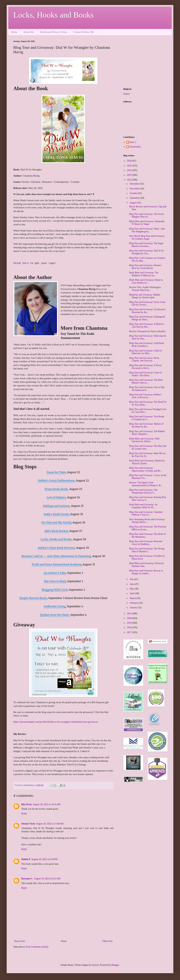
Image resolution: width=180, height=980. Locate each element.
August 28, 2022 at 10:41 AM (47, 804)
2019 (130, 623)
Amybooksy (135, 147)
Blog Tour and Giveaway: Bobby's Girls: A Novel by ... (145, 396)
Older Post (108, 941)
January (134, 608)
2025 (130, 166)
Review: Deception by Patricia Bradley (147, 331)
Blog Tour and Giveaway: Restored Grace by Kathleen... (146, 543)
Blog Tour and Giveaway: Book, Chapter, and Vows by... (144, 359)
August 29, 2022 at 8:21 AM (47, 879)
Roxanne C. (27, 879)
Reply (24, 814)
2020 (130, 618)
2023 (130, 175)
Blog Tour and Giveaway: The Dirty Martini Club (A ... (146, 381)
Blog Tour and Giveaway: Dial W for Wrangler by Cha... (146, 252)
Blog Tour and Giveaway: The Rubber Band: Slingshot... (147, 433)
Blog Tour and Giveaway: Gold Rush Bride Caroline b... (146, 345)
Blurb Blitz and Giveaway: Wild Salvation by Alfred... (144, 440)
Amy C (133, 142)
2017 (130, 632)
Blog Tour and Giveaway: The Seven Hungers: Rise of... (146, 215)
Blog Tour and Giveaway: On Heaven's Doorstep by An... (147, 311)
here (26, 263)
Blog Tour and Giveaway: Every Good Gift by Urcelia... (147, 303)
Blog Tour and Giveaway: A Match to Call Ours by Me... (147, 325)
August (133, 203)
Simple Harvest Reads (33, 598)
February (134, 603)
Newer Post (20, 941)
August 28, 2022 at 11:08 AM (50, 824)
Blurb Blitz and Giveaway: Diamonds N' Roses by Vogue (147, 223)
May (132, 589)
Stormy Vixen (28, 824)
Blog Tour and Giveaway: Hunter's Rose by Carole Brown (145, 267)
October (134, 193)
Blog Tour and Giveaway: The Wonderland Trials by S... (143, 491)
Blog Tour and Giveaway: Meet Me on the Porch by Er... (147, 455)
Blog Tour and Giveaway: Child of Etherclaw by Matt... (145, 352)
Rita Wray (27, 804)
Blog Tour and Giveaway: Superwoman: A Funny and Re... (146, 469)
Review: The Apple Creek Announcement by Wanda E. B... (146, 484)
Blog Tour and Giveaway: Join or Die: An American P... (147, 389)
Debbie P (26, 859)
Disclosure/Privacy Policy (54, 32)
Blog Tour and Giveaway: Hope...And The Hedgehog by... (147, 230)
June (132, 584)
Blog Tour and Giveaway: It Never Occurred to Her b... (145, 367)
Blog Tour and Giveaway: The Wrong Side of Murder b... (147, 550)
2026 (130, 161)
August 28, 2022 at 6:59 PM (44, 859)
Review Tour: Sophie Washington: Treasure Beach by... (145, 289)
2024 (130, 170)
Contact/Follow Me (84, 32)
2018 (130, 628)
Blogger (115, 965)
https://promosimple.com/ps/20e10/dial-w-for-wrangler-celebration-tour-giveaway (56, 722)
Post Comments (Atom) (37, 947)
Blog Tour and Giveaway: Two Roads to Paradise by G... (147, 418)
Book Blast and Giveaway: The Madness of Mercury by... (144, 274)
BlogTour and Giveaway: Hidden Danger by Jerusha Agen (145, 296)
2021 (130, 614)
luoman (95, 965)
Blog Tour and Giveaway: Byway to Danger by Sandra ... (146, 572)
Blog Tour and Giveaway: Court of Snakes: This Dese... (145, 374)
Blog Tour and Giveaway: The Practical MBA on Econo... (148, 528)
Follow (127, 94)
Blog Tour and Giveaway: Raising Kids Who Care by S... (148, 499)
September (135, 198)
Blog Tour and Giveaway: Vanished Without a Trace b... (146, 513)
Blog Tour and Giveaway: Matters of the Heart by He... (146, 425)
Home (14, 32)
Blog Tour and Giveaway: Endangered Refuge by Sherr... (147, 318)
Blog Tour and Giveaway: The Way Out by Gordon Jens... (148, 447)
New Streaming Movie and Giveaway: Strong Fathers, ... (147, 521)
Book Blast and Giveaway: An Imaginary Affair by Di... (143, 506)
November (135, 189)
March (133, 598)
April (132, 593)
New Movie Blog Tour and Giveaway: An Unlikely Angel (147, 237)
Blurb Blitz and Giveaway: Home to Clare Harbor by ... (146, 281)
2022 (130, 180)
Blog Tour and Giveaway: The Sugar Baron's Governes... (146, 245)
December (135, 184)
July (132, 579)
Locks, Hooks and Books (54, 15)
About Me (29, 32)
